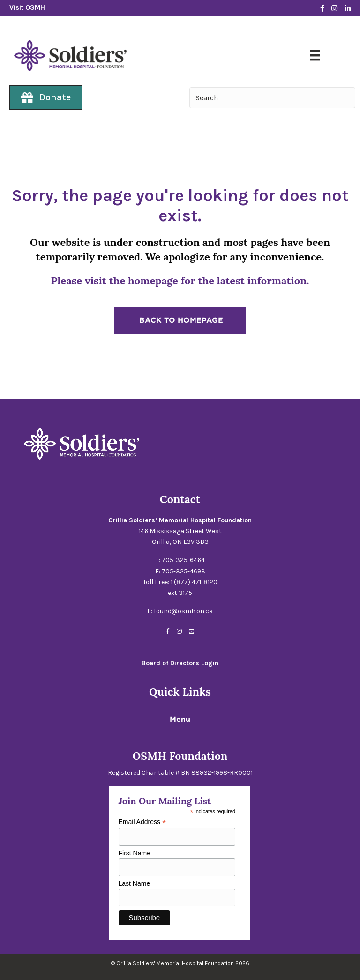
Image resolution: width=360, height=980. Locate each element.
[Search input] (272, 98)
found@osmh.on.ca (183, 611)
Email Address (142, 822)
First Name (135, 853)
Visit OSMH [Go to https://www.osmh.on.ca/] (27, 7)
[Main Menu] (315, 55)
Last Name (135, 883)
